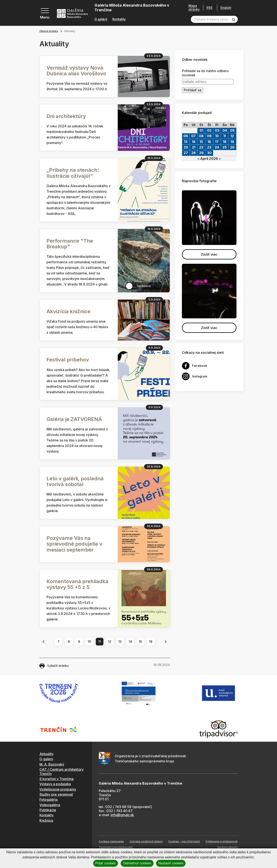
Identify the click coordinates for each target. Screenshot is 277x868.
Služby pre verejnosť (56, 794)
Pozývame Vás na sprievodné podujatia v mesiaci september (74, 544)
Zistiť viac (209, 254)
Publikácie (48, 810)
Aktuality (46, 754)
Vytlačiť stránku (54, 666)
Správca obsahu (228, 847)
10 (89, 642)
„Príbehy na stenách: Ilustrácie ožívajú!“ (73, 173)
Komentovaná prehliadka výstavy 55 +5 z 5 (77, 584)
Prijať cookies (106, 863)
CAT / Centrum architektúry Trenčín (62, 771)
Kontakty (119, 19)
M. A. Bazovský (52, 764)
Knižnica (46, 820)
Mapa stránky (193, 8)
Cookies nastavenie (111, 841)
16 (151, 642)
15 (140, 642)
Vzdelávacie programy (58, 789)
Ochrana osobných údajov (146, 841)
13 (120, 642)
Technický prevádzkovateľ (116, 847)
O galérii (101, 19)
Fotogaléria (49, 800)
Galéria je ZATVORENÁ (74, 419)
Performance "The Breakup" (70, 244)
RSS (208, 8)
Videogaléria (50, 805)
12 (110, 642)
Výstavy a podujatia (55, 784)
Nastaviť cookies (171, 863)
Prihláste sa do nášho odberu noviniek (205, 73)
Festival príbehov (68, 360)
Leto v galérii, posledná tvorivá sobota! (75, 481)
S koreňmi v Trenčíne (57, 779)
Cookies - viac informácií (184, 841)
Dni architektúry (66, 116)
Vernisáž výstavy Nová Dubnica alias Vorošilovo (76, 71)
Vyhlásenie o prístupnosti (221, 841)
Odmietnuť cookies (137, 863)
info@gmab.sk (122, 815)
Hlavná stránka (49, 31)
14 (130, 642)
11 (100, 642)
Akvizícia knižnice (68, 311)
